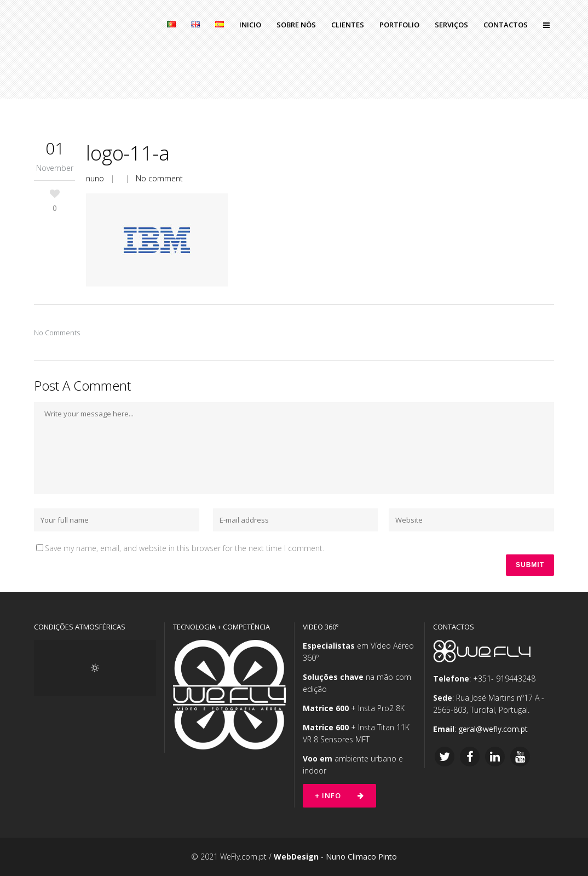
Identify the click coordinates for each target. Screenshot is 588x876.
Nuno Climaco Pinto (361, 857)
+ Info (339, 795)
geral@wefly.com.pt (493, 729)
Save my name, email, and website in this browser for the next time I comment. (185, 548)
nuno (95, 178)
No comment (159, 178)
